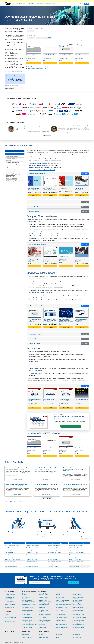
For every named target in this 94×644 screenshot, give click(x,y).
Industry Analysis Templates (43, 619)
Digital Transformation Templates (76, 550)
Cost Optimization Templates (27, 617)
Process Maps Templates (60, 619)
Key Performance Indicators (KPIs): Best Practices (34, 400)
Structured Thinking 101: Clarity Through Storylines (34, 258)
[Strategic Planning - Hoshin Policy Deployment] (50, 181)
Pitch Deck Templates (59, 610)
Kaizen (61, 187)
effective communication (50, 224)
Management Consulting (26, 639)
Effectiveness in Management (11, 158)
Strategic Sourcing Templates (32, 564)
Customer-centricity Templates (27, 627)
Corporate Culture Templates (53, 550)
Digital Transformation (9, 596)
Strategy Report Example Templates (79, 616)
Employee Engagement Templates (54, 562)
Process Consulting (31, 59)
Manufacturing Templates (60, 597)
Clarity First (31, 262)
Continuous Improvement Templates (28, 613)
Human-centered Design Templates (45, 615)
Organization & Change (9, 599)
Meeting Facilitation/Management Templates (63, 605)
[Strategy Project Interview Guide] (82, 48)
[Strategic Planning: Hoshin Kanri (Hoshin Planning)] (35, 181)
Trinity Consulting (63, 323)
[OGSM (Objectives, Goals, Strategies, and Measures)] (50, 313)
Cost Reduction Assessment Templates (28, 619)
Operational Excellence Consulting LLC (52, 191)
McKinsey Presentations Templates (62, 603)
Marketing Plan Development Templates (12, 559)
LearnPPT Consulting (64, 59)
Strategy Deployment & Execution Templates (80, 613)
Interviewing (17, 174)
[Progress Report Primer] (66, 252)
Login (82, 4)
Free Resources (58, 633)
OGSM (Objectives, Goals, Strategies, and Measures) (49, 320)
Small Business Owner (76, 635)
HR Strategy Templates (52, 559)
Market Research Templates (60, 599)
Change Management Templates (54, 545)
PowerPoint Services (8, 609)
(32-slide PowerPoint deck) (44, 165)
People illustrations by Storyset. (85, 539)
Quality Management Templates (32, 555)
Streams (6, 606)
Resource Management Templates (78, 593)
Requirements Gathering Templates (62, 627)
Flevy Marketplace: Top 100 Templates (11, 593)
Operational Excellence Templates (33, 545)
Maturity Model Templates (53, 566)
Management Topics (8, 616)
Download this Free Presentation (71, 426)
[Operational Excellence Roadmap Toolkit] (82, 181)
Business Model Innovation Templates (28, 602)
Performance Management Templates (12, 545)
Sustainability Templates (77, 619)
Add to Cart (34, 63)
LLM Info (57, 637)
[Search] (21, 4)
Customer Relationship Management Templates (30, 625)
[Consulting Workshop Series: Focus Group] (66, 48)
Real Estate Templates (59, 626)
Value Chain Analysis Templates (78, 625)
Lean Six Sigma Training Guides (61, 636)
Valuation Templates (76, 623)
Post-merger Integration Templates (33, 562)
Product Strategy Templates (60, 620)
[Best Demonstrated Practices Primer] (82, 393)
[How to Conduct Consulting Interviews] (50, 48)
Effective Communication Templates (55, 552)
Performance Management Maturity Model (81, 320)
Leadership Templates (52, 557)
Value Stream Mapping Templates (78, 627)
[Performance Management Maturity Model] (82, 313)
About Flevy (54, 4)
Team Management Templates (53, 564)
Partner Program (8, 619)
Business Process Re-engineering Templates (35, 557)
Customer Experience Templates (75, 559)
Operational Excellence (11, 176)
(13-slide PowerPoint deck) (45, 163)
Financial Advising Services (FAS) (44, 639)
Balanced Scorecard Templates (32, 566)
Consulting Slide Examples (43, 636)
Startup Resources (76, 636)
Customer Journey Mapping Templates (77, 562)
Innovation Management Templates (45, 622)
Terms (8, 622)
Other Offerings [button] (47, 4)
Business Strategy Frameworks (44, 633)
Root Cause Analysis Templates (78, 597)
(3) (31, 38)
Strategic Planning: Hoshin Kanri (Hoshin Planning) (34, 188)
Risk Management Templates (32, 559)
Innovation (20, 172)
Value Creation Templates (77, 626)
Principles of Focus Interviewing (11, 156)
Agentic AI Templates (25, 593)
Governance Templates (43, 609)
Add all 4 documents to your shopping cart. (37, 68)
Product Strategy (75, 633)
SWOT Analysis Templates (77, 600)
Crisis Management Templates (27, 620)
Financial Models (8, 600)
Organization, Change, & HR (58, 543)
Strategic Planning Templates (10, 548)
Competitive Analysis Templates (27, 612)
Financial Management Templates (76, 557)
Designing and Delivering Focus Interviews (32, 55)
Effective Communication (11, 172)
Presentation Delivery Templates (75, 545)
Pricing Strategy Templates (10, 552)
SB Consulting (79, 191)
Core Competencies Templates (11, 562)
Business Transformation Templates (28, 606)
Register (87, 4)
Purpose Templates (59, 623)
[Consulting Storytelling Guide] (82, 252)
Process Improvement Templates (61, 617)
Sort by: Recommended (84, 40)
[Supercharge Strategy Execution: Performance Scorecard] (66, 313)
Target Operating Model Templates (78, 620)
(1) (49, 38)
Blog (14, 622)
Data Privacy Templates (43, 596)
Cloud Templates (25, 609)
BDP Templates (24, 599)
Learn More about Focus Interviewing (15, 71)
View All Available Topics (74, 566)
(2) (30, 31)
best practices (69, 352)
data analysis (80, 276)
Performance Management (11, 179)
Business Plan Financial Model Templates (77, 552)
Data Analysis (16, 170)
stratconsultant (79, 403)
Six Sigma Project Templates (77, 606)
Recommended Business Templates (12, 163)
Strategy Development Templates (11, 555)
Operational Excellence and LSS (27, 636)
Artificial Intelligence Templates (75, 548)
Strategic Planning (19, 181)
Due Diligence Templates (43, 600)
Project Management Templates (32, 550)
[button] (43, 135)
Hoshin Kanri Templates (43, 613)
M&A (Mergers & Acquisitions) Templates (12, 557)
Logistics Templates (59, 595)
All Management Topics (13, 7)
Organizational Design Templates (54, 548)
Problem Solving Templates (60, 616)
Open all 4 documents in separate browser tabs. (38, 67)
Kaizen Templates (42, 625)
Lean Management (59, 635)
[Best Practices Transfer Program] (50, 393)
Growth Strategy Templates (10, 550)
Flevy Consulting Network (9, 607)
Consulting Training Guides (43, 637)
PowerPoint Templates (9, 603)
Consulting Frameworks (9, 602)
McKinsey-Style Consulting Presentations (63, 639)
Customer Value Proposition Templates (28, 626)
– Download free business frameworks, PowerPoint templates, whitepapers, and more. (47, 1)
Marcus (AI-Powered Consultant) (10, 617)
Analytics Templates (25, 596)
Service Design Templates (77, 605)
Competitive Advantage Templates (28, 610)
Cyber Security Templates (43, 593)
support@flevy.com (12, 623)
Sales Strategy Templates (77, 602)
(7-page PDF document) (42, 170)
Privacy (11, 622)
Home (6, 7)
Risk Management (10, 181)
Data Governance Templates (44, 595)
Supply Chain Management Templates (33, 548)
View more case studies (47, 498)
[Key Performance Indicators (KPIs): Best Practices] (35, 393)
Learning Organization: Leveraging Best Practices (65, 400)
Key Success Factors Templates (11, 566)
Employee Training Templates (53, 555)
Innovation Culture (10, 174)
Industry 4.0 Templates (43, 617)
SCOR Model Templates (77, 599)
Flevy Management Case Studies (19, 502)
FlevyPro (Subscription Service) (10, 604)
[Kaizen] (66, 181)
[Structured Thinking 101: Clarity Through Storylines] (35, 252)
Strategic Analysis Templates (77, 609)
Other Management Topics (79, 543)
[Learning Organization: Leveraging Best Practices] (66, 393)
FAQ (5, 622)
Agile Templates (24, 595)
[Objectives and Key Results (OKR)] (35, 313)
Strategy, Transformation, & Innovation (26, 7)
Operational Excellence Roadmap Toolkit (80, 188)
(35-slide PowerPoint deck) (45, 168)
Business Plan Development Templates (28, 603)
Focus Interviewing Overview (11, 154)
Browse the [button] (35, 4)
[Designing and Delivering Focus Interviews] (34, 48)
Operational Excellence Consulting (35, 191)
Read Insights (85, 174)
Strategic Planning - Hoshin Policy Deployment (50, 188)
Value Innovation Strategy (77, 637)
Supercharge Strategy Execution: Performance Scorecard (65, 320)
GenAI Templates (42, 607)
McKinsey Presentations (74, 555)
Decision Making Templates (10, 564)
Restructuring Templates (77, 595)
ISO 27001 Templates (42, 616)
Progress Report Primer (65, 258)
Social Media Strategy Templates (76, 564)
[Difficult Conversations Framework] (50, 252)
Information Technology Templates (45, 620)
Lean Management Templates (32, 552)
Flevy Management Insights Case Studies (13, 165)
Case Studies (41, 635)
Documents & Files (47, 59)
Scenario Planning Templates (78, 603)
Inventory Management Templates (44, 623)
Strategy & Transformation (15, 543)
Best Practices (8, 160)
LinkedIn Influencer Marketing (10, 620)
